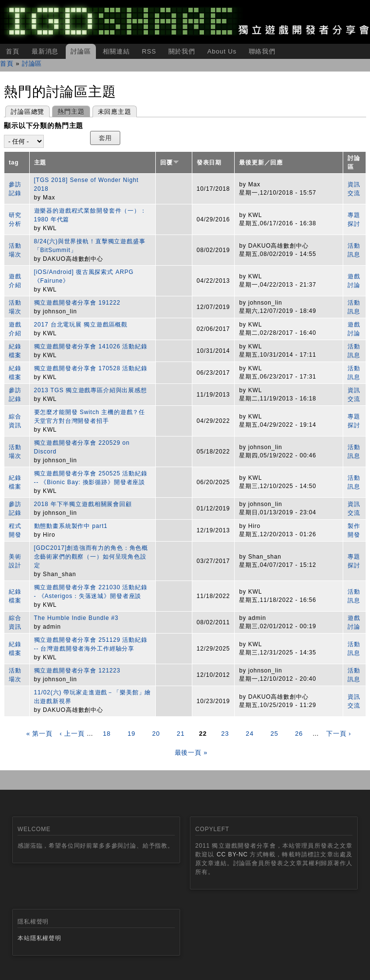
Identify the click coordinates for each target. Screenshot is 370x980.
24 (250, 734)
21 (181, 734)
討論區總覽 (28, 112)
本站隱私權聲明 (39, 938)
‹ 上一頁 (72, 734)
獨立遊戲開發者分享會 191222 (77, 303)
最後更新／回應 (261, 163)
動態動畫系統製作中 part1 (71, 526)
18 (107, 734)
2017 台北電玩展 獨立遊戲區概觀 (81, 325)
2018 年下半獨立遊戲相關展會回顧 (83, 504)
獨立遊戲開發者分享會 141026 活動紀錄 (91, 346)
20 (156, 734)
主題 (40, 163)
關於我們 (182, 51)
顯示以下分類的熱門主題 (44, 126)
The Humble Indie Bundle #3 (76, 618)
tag (14, 163)
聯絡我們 (262, 51)
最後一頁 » (191, 753)
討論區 (81, 51)
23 (225, 734)
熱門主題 (68, 111)
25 (274, 734)
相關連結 (116, 51)
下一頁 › (339, 734)
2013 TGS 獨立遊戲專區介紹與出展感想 (91, 390)
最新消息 (45, 51)
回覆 (170, 163)
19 (131, 734)
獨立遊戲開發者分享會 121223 (77, 671)
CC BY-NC (232, 854)
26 (299, 734)
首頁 (13, 51)
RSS (149, 51)
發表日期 (209, 163)
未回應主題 (115, 112)
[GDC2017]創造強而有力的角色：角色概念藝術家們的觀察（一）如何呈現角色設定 (91, 557)
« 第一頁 (39, 734)
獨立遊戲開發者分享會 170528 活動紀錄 (91, 368)
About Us (222, 51)
